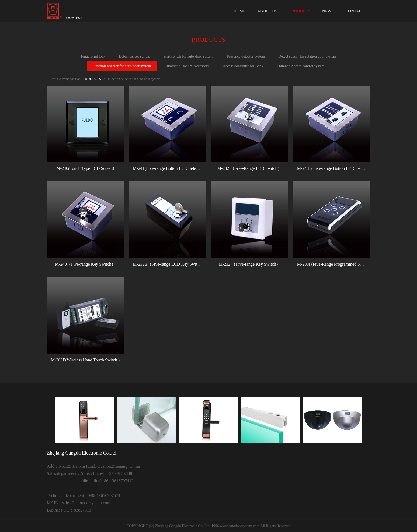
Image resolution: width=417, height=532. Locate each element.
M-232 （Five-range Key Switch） (250, 264)
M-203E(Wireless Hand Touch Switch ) (85, 360)
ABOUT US (267, 11)
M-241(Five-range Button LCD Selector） (170, 168)
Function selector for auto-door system (122, 66)
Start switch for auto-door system (188, 56)
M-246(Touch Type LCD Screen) (85, 168)
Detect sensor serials (134, 56)
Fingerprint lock (93, 56)
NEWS (328, 11)
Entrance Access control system (301, 66)
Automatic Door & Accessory (187, 66)
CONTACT (355, 11)
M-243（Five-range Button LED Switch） (334, 168)
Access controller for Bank (243, 66)
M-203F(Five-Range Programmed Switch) (334, 264)
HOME (239, 11)
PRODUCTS (300, 11)
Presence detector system (246, 56)
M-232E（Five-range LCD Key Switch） (169, 264)
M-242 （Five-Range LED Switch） (250, 168)
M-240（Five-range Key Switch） (85, 264)
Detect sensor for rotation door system (307, 56)
